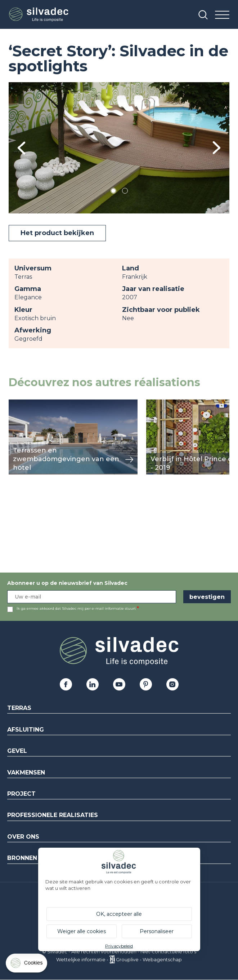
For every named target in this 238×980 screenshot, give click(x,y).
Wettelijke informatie (81, 959)
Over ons (23, 837)
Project (21, 794)
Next (217, 148)
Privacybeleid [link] (119, 946)
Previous (21, 148)
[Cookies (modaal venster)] (27, 965)
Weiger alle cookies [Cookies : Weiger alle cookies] (82, 931)
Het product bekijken (57, 233)
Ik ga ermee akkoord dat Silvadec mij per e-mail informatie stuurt (76, 608)
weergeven (25, 403)
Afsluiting (26, 730)
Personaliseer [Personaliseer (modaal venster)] (157, 931)
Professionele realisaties (53, 815)
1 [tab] (113, 192)
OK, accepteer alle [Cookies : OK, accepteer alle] (119, 914)
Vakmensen (26, 772)
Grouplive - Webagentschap (149, 959)
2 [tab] (125, 192)
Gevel (17, 751)
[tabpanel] (119, 148)
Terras (19, 708)
